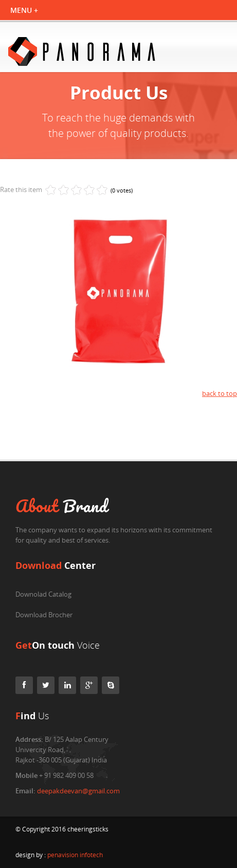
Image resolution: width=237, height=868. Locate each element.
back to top (220, 393)
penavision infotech (75, 855)
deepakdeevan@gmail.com (78, 791)
